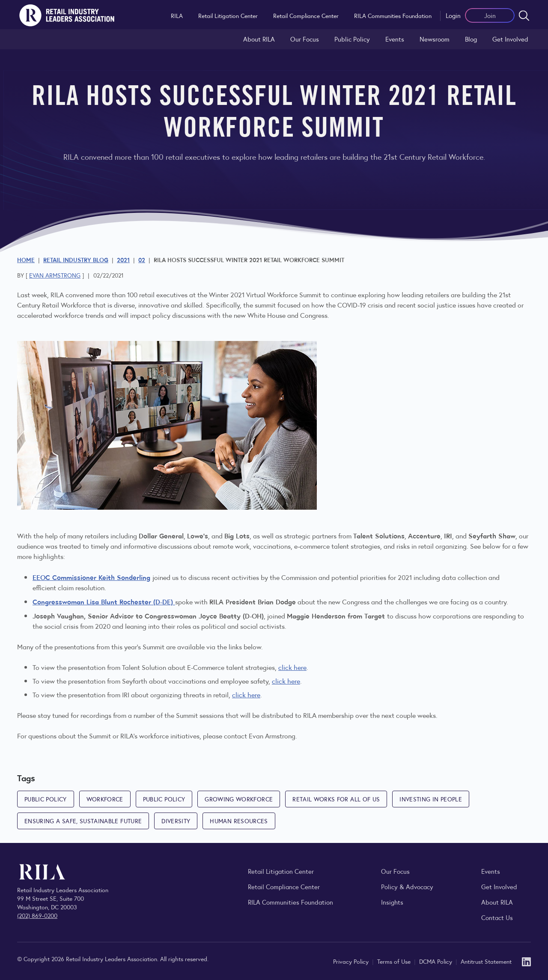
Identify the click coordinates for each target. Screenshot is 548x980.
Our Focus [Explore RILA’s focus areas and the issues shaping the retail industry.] (305, 39)
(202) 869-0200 (37, 915)
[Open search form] (524, 15)
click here (292, 667)
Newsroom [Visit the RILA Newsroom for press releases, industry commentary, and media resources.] (435, 39)
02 (142, 260)
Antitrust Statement (486, 961)
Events (395, 39)
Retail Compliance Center (306, 15)
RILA (177, 15)
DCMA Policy (436, 961)
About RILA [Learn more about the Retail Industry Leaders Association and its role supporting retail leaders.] (259, 39)
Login (453, 15)
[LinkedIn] (526, 961)
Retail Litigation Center (228, 15)
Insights (392, 902)
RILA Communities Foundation (393, 15)
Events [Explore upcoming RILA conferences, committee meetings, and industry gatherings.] (491, 871)
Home (26, 260)
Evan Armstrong (55, 275)
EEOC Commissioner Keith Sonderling (91, 577)
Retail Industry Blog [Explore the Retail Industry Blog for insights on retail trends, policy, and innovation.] (76, 260)
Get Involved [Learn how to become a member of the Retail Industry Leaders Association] (510, 39)
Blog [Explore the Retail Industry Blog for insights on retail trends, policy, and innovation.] (471, 39)
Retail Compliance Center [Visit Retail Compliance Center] (284, 886)
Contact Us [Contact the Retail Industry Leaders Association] (497, 917)
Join (490, 15)
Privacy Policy (352, 961)
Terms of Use (395, 961)
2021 (123, 260)
